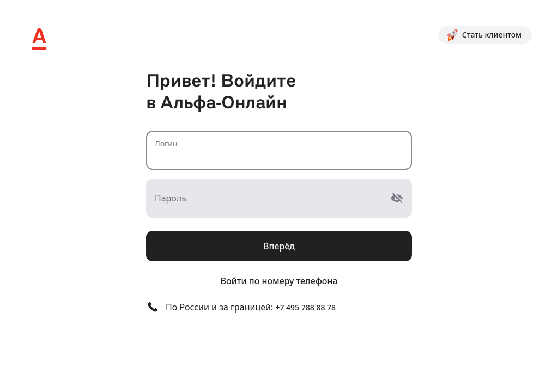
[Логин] (279, 150)
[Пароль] (268, 198)
